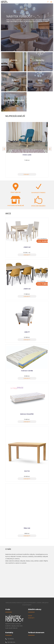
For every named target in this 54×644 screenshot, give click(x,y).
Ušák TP (27, 332)
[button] (50, 149)
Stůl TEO (27, 471)
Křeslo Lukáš (27, 155)
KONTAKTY (31, 618)
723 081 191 (10, 639)
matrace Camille (27, 371)
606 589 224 (11, 642)
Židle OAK (27, 528)
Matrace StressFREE (27, 414)
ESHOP (30, 616)
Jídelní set (27, 247)
